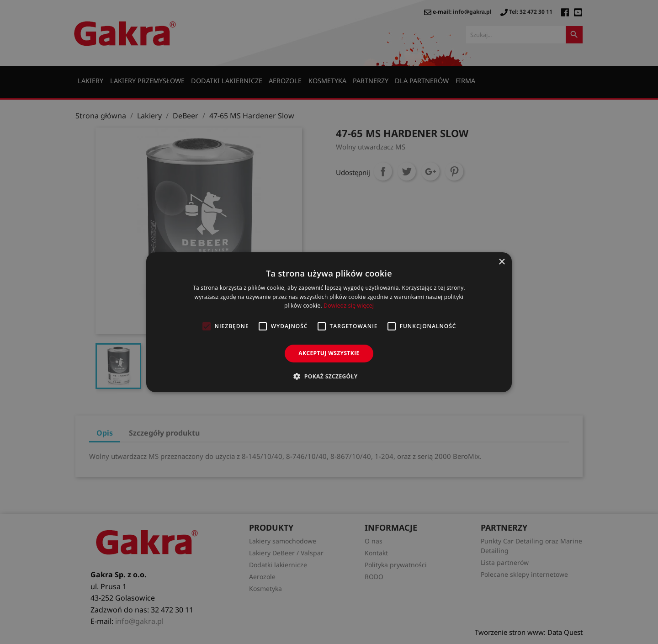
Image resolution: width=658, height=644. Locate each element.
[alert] (329, 322)
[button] (329, 376)
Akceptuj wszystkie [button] (329, 353)
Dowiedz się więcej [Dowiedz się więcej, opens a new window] (349, 306)
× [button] (501, 262)
